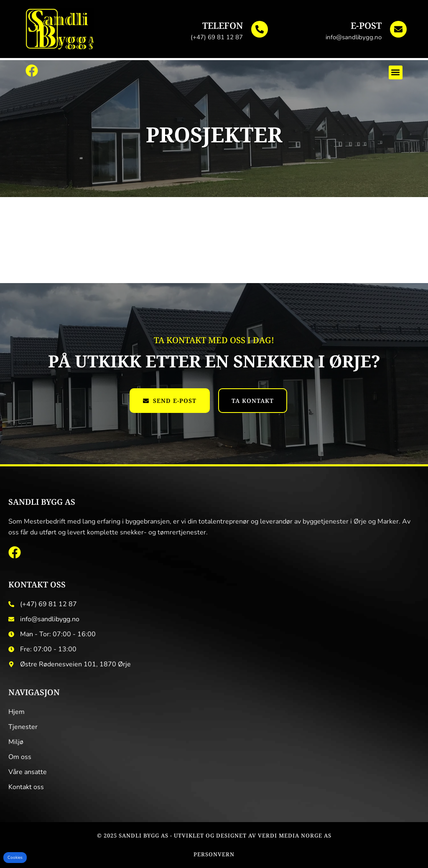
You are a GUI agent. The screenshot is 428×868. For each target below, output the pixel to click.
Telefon (223, 25)
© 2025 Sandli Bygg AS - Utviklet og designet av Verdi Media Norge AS (214, 835)
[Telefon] (260, 29)
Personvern (214, 854)
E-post (366, 25)
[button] (396, 72)
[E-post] (398, 29)
